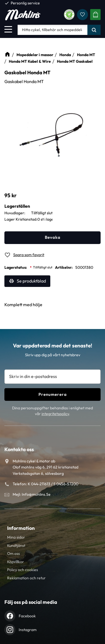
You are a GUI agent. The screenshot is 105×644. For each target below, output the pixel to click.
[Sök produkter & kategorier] (52, 30)
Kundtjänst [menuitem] (16, 546)
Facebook (27, 616)
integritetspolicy (55, 414)
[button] (8, 29)
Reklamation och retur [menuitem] (26, 578)
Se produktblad (31, 281)
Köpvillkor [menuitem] (16, 562)
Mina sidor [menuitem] (16, 537)
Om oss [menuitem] (13, 553)
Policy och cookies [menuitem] (23, 570)
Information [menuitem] (21, 528)
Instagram (28, 630)
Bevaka (53, 237)
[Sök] (94, 30)
